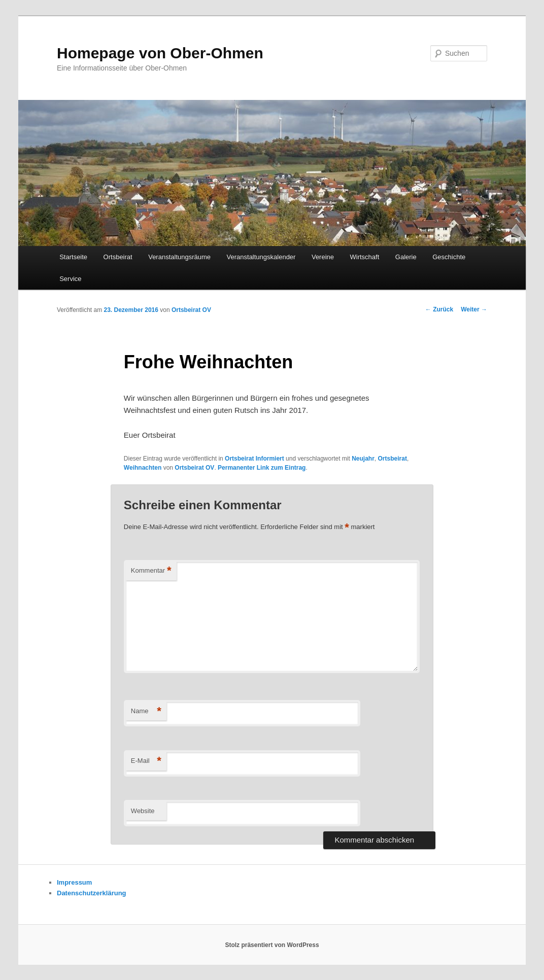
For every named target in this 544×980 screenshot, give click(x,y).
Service (70, 279)
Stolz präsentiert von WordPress (272, 945)
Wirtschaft (365, 257)
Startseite (73, 257)
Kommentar (151, 571)
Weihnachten (143, 468)
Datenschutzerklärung (92, 893)
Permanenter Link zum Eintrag (262, 468)
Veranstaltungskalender (261, 257)
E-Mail (146, 761)
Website (143, 811)
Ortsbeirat (118, 257)
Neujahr (363, 459)
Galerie (406, 257)
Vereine (323, 257)
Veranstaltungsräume (179, 257)
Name (146, 711)
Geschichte (449, 257)
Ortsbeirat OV (191, 310)
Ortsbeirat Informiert (254, 459)
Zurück (439, 309)
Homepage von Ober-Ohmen (160, 53)
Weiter (474, 309)
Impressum (74, 882)
